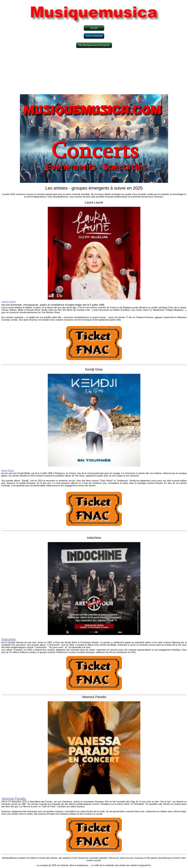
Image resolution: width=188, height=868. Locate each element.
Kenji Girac (8, 471)
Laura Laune (9, 302)
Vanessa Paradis (14, 798)
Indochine (8, 639)
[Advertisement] (94, 71)
